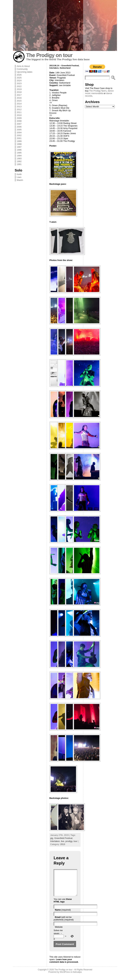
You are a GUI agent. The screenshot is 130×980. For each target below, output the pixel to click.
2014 (19, 104)
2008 (19, 121)
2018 (19, 92)
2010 (19, 115)
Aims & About (23, 66)
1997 (19, 147)
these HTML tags (63, 905)
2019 (19, 89)
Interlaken (55, 841)
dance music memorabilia (99, 92)
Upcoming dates (25, 72)
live (63, 841)
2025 (19, 78)
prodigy (69, 841)
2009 (19, 118)
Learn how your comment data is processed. (64, 966)
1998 (19, 144)
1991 (19, 164)
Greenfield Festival (63, 838)
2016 (19, 98)
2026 (19, 75)
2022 (19, 86)
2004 (19, 133)
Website (59, 932)
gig (52, 838)
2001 (19, 138)
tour (75, 841)
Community (22, 69)
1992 (19, 161)
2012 (19, 109)
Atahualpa (77, 977)
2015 (19, 101)
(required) (63, 915)
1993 (19, 158)
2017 (19, 95)
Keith (19, 174)
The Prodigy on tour (49, 55)
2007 (19, 124)
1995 (19, 153)
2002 (19, 135)
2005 (19, 130)
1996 (19, 150)
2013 (19, 107)
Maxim (20, 180)
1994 (19, 156)
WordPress (65, 977)
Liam (19, 177)
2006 (19, 127)
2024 (19, 81)
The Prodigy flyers (98, 91)
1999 (19, 141)
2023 (19, 83)
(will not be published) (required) (64, 923)
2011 (19, 112)
